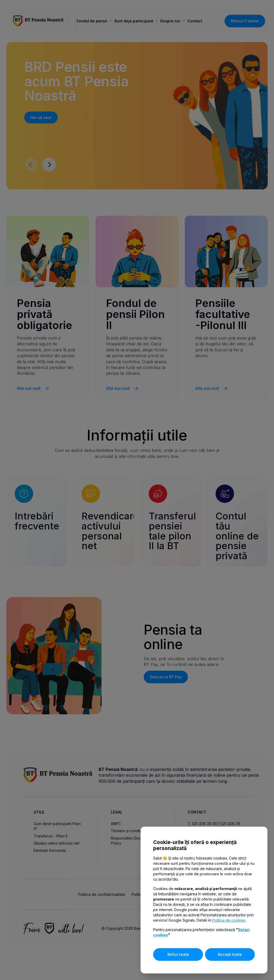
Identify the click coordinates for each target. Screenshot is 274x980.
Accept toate (230, 954)
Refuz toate (178, 954)
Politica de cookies (229, 920)
